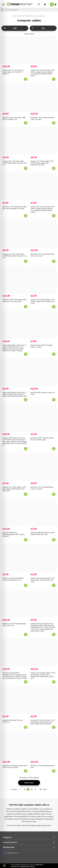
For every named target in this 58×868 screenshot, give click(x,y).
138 (41, 789)
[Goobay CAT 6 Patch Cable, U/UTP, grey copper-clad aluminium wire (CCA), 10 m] (15, 467)
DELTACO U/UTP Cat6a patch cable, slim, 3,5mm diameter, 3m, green (15, 208)
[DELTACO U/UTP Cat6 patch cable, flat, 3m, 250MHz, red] (15, 97)
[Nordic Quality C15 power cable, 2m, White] (43, 372)
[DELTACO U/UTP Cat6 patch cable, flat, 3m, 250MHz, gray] (43, 418)
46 (35, 789)
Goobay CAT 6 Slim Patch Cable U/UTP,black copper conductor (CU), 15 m (15, 256)
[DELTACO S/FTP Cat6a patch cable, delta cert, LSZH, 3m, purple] (15, 280)
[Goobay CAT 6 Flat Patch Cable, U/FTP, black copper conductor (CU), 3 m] (15, 141)
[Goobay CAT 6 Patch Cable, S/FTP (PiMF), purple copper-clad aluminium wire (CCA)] (43, 141)
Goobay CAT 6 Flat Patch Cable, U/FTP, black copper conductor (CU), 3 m (15, 163)
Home (14, 16)
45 (32, 789)
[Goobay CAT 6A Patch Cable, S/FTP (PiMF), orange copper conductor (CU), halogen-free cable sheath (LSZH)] (43, 50)
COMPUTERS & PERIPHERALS (26, 16)
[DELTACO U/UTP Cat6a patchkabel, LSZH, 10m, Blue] (43, 97)
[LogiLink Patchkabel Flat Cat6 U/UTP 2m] (15, 700)
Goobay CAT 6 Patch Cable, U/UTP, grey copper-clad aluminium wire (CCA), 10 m (14, 489)
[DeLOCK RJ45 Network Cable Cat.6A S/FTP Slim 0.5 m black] (15, 746)
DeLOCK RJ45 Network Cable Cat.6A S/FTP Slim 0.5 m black (15, 767)
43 (25, 789)
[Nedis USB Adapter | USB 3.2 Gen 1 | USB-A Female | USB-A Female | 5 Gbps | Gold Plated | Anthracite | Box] (15, 372)
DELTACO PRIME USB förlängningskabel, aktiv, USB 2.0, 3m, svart (14, 534)
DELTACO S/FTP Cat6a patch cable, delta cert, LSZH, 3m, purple (14, 301)
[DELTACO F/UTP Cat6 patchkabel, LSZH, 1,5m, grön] (43, 467)
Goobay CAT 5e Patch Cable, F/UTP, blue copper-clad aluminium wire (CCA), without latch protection (43, 722)
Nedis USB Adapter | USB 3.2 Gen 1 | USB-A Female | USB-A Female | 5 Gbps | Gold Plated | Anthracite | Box (15, 394)
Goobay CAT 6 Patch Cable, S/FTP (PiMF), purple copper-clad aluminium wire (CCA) (42, 163)
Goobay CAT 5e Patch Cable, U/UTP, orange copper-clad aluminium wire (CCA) (43, 301)
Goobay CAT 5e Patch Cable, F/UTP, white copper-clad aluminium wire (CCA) (43, 580)
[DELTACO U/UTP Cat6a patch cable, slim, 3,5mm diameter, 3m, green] (15, 187)
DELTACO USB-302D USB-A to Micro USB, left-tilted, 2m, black (43, 534)
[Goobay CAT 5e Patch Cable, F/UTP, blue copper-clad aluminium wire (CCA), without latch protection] (43, 700)
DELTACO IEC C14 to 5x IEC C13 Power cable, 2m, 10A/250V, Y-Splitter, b (13, 72)
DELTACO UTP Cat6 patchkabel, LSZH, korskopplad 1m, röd (13, 579)
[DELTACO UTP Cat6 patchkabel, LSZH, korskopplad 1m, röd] (15, 558)
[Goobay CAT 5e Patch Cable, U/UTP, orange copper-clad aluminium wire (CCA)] (43, 280)
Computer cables (40, 16)
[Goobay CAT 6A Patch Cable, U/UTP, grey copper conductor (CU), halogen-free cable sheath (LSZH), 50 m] (43, 653)
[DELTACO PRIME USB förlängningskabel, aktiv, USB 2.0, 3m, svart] (15, 513)
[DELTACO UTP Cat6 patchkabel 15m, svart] (43, 746)
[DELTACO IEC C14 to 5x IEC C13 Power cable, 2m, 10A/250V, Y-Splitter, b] (15, 50)
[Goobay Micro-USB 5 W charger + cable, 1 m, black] (43, 325)
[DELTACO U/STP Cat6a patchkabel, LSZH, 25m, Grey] (15, 604)
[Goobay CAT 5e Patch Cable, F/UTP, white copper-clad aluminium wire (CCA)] (43, 558)
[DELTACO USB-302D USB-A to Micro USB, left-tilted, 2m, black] (43, 513)
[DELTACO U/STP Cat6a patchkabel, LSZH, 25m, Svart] (43, 234)
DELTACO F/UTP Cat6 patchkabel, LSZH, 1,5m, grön (42, 488)
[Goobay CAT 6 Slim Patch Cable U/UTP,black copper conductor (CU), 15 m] (15, 234)
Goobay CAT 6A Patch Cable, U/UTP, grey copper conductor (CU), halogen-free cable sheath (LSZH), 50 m (43, 676)
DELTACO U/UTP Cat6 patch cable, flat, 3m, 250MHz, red (14, 118)
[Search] (29, 10)
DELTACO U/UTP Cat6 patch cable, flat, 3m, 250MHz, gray (42, 439)
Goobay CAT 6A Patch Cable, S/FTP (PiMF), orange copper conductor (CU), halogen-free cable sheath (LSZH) (43, 73)
